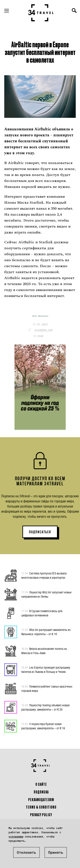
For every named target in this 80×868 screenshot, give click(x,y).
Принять (56, 852)
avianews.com (44, 330)
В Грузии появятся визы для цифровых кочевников (42, 613)
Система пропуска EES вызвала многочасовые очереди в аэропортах (44, 575)
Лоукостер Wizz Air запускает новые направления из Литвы (46, 594)
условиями (16, 836)
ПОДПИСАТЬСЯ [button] (40, 532)
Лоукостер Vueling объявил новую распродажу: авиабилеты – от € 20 (45, 707)
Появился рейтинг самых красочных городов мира (47, 688)
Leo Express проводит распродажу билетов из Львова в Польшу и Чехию (46, 669)
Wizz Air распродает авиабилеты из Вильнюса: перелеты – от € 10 (46, 632)
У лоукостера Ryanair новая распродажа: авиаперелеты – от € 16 (43, 726)
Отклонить (26, 852)
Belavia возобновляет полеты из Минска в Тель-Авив (44, 651)
